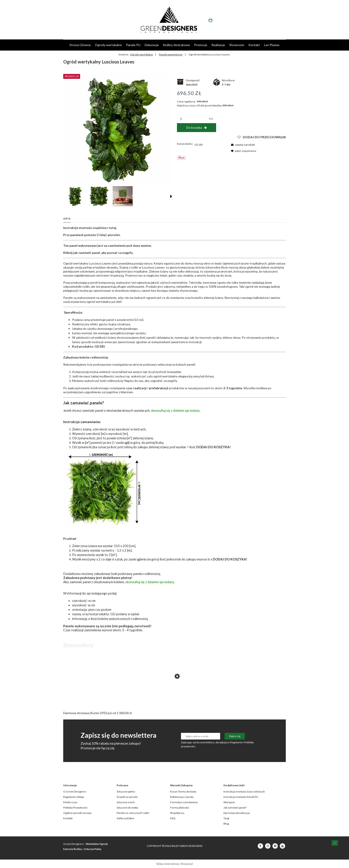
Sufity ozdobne (125, 818)
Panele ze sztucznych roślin (133, 813)
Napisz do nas (134, 381)
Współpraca (177, 813)
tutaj (112, 228)
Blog (226, 824)
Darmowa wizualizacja (237, 813)
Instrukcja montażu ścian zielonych (244, 792)
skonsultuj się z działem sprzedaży (175, 411)
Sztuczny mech (126, 802)
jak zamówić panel (87, 253)
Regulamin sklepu (74, 797)
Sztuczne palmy (126, 792)
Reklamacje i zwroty (182, 797)
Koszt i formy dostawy (183, 792)
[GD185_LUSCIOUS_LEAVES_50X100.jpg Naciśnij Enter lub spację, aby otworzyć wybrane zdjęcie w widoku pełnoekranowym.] (118, 128)
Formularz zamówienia (184, 802)
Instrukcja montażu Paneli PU (241, 797)
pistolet (114, 235)
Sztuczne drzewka (127, 808)
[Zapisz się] (235, 736)
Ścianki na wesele (127, 797)
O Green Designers (75, 792)
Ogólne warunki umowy (77, 813)
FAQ (173, 818)
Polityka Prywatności (75, 808)
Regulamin (236, 742)
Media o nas (70, 802)
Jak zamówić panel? (235, 808)
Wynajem (229, 802)
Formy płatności (180, 808)
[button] (171, 196)
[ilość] (193, 119)
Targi (226, 818)
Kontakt (68, 818)
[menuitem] (80, 45)
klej (103, 235)
